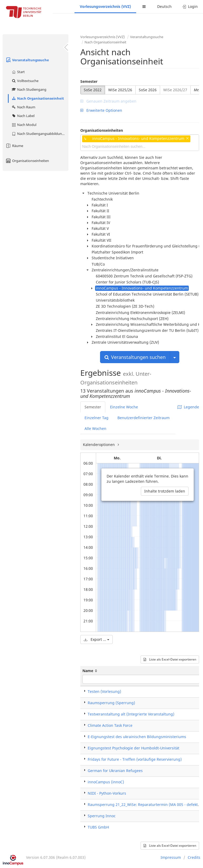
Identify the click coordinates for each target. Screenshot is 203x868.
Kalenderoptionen (99, 445)
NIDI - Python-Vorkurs (107, 793)
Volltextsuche (25, 81)
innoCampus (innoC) (106, 782)
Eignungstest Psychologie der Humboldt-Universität (133, 748)
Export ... (96, 639)
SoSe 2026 (148, 90)
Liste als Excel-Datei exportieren (170, 659)
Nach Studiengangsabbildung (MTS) (40, 134)
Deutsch (164, 6)
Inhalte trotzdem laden (165, 491)
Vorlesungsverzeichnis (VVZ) (105, 6)
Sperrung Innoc (102, 816)
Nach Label (23, 116)
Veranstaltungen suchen (135, 357)
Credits (194, 857)
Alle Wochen (95, 428)
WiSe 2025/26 (120, 90)
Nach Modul (24, 125)
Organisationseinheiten (27, 161)
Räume (14, 146)
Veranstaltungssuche (27, 60)
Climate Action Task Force (110, 725)
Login (190, 6)
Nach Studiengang (29, 89)
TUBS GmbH (98, 827)
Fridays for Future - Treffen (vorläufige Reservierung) (135, 759)
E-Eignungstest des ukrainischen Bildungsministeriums (137, 737)
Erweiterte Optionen (101, 110)
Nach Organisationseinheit (38, 98)
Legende (188, 407)
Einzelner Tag (96, 418)
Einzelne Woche (124, 407)
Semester (89, 81)
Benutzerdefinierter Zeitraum (143, 418)
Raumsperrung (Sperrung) (111, 703)
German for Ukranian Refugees (115, 771)
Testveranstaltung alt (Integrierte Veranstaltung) (131, 714)
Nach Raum (23, 107)
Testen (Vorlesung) (104, 691)
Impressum (171, 857)
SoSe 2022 (93, 90)
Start (18, 72)
